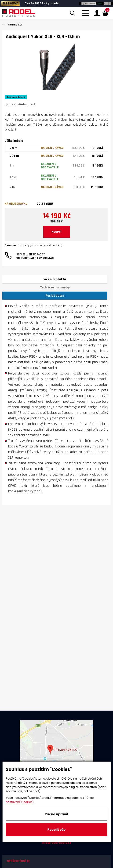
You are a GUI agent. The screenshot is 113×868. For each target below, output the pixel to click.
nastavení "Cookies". (20, 802)
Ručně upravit (56, 814)
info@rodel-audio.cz (56, 843)
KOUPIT (57, 232)
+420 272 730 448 (41, 258)
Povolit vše (56, 830)
